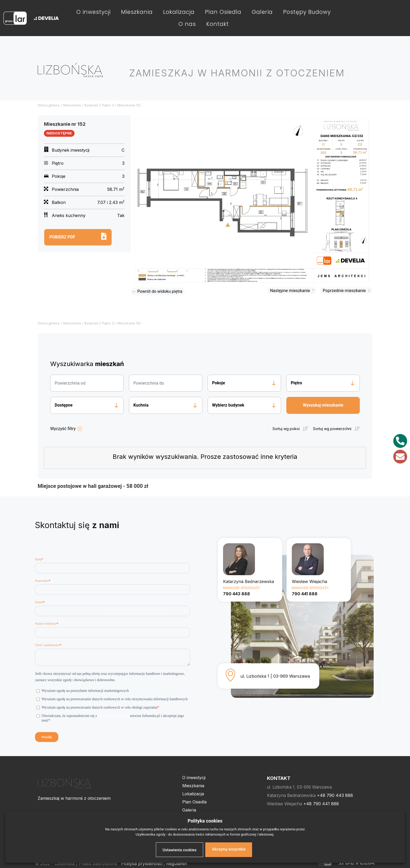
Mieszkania (137, 12)
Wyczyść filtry (63, 429)
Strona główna (49, 105)
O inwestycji (93, 12)
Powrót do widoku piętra (160, 291)
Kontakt (218, 24)
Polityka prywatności (142, 864)
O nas (187, 24)
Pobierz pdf (62, 237)
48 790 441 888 (323, 804)
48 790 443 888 (336, 795)
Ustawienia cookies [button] (180, 850)
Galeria (262, 12)
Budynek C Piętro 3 (99, 105)
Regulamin (177, 864)
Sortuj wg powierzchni (332, 429)
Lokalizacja (179, 12)
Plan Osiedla (223, 12)
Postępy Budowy (307, 12)
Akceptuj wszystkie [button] (229, 849)
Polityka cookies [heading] (205, 821)
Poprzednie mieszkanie (344, 291)
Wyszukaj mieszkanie (323, 405)
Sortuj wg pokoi (286, 429)
